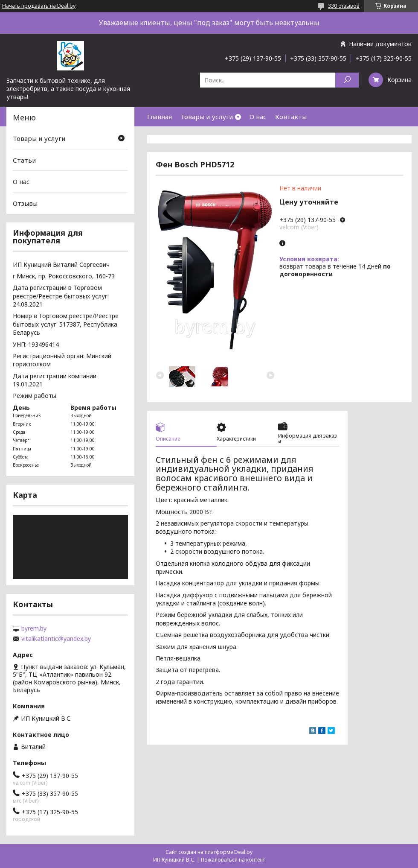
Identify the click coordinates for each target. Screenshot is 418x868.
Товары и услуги (207, 117)
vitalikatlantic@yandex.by (56, 639)
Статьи (24, 160)
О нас (258, 117)
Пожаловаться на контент (233, 860)
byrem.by (34, 628)
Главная (160, 117)
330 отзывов (344, 6)
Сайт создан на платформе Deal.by (209, 852)
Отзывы (25, 203)
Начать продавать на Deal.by (39, 6)
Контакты (291, 117)
